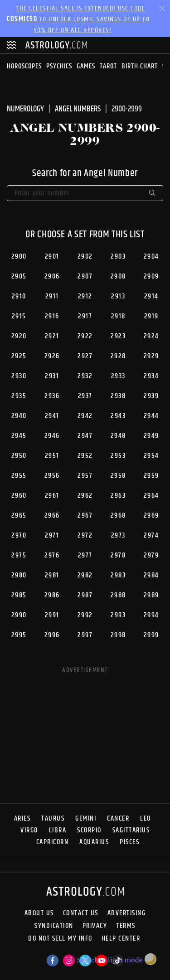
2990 (19, 615)
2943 (118, 416)
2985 (19, 595)
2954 (151, 456)
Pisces (129, 842)
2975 (19, 555)
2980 (19, 575)
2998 (118, 635)
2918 (118, 316)
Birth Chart (140, 66)
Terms (126, 926)
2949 (151, 436)
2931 (52, 376)
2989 (151, 595)
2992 (85, 615)
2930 (19, 376)
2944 (151, 416)
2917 (85, 316)
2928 (118, 356)
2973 (118, 536)
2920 (19, 336)
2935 (19, 396)
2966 (52, 516)
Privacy (95, 926)
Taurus (53, 819)
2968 (118, 516)
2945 (19, 436)
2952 (85, 456)
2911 (52, 296)
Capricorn (53, 842)
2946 (52, 436)
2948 (118, 436)
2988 (118, 595)
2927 (85, 356)
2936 (52, 396)
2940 (19, 416)
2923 (118, 336)
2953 (118, 456)
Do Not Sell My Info (60, 939)
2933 (118, 376)
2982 (85, 575)
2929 (151, 356)
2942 (85, 416)
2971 (52, 536)
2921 (52, 336)
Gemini (86, 819)
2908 (118, 276)
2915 (19, 316)
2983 (118, 575)
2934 (151, 376)
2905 (19, 276)
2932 (85, 376)
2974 (151, 536)
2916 (52, 316)
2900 (19, 257)
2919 (151, 316)
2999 (151, 635)
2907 (85, 276)
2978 (118, 555)
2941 (52, 416)
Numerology (25, 109)
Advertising (127, 913)
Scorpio (89, 830)
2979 (151, 555)
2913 (118, 296)
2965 (19, 516)
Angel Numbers (78, 109)
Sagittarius (131, 830)
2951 (52, 456)
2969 (151, 516)
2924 (151, 336)
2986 (52, 595)
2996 (52, 635)
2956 (52, 476)
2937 (85, 396)
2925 (19, 356)
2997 (85, 635)
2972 (85, 536)
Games (86, 66)
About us (39, 913)
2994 (151, 615)
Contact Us (81, 913)
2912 (85, 296)
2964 (151, 496)
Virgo (29, 830)
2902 (85, 257)
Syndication (54, 926)
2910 (19, 296)
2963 (118, 496)
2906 (52, 276)
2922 (85, 336)
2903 (118, 257)
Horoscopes (24, 66)
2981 (52, 575)
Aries (22, 819)
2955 (19, 476)
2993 (118, 615)
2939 (151, 396)
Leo (146, 819)
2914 (151, 296)
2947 (85, 436)
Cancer (118, 819)
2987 (85, 595)
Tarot (108, 66)
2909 (151, 276)
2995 (19, 635)
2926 (52, 356)
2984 (151, 575)
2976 (52, 555)
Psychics (59, 66)
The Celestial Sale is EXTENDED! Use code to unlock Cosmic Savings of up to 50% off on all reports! (78, 19)
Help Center (121, 939)
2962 (85, 496)
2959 (151, 476)
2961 (52, 496)
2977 (85, 555)
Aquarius (94, 842)
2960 (19, 496)
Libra (58, 830)
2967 (85, 516)
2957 (85, 476)
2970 (19, 536)
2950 (19, 456)
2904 (151, 257)
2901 (52, 257)
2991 (52, 615)
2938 (118, 396)
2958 (118, 476)
